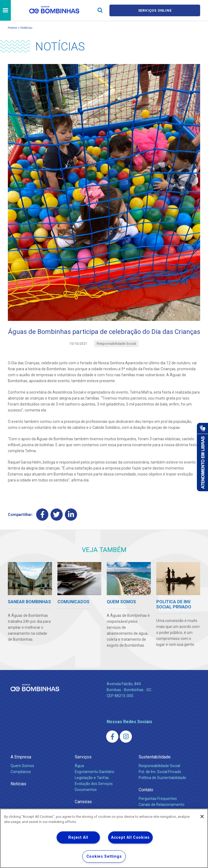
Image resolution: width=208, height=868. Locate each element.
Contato (146, 790)
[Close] (202, 816)
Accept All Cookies (130, 837)
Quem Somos (22, 766)
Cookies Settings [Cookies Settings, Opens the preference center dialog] (104, 856)
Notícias (27, 28)
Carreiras (83, 802)
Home (12, 28)
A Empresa (21, 757)
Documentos (86, 790)
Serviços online (155, 10)
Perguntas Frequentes (158, 799)
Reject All (78, 837)
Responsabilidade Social (159, 766)
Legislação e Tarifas (92, 778)
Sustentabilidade (155, 757)
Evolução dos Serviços (94, 784)
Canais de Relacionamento (162, 805)
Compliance (21, 772)
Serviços (83, 757)
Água (79, 766)
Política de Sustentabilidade (162, 778)
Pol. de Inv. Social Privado (160, 772)
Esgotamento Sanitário (95, 772)
